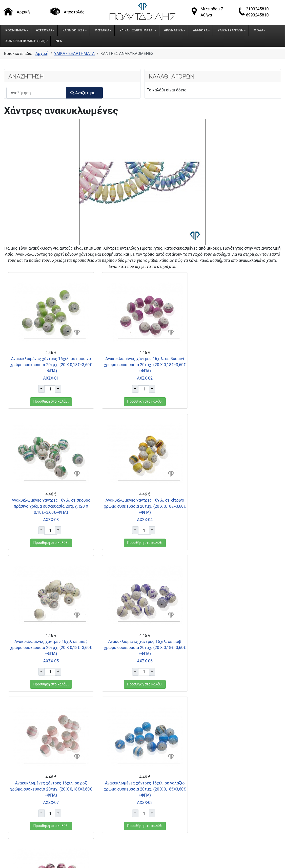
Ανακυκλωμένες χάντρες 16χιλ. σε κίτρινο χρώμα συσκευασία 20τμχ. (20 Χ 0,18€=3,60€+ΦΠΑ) (50, 506)
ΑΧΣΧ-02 (142, 378)
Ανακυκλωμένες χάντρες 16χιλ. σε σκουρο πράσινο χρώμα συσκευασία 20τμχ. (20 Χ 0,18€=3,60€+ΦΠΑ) (235, 365)
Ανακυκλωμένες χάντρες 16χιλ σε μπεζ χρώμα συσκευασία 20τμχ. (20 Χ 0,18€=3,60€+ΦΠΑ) (143, 506)
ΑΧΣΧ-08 (142, 661)
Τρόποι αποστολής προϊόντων (225, 778)
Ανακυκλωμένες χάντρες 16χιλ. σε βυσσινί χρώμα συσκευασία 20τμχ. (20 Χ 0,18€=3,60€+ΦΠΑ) (142, 365)
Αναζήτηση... (84, 93)
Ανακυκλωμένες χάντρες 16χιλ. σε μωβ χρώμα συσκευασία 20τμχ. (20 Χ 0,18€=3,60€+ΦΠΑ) (235, 506)
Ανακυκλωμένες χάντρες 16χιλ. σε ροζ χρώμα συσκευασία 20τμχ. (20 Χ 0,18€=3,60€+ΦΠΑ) (50, 648)
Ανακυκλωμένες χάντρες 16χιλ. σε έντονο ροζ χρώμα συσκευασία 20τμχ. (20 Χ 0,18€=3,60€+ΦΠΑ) (235, 648)
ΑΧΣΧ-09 (235, 661)
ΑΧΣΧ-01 (50, 378)
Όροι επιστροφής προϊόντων (224, 785)
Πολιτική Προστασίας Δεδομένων (229, 791)
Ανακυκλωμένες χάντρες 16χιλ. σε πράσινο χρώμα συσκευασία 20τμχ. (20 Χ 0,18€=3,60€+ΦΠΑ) (50, 365)
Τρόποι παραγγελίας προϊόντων (227, 772)
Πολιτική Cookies (214, 797)
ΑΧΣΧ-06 (235, 520)
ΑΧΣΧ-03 (235, 378)
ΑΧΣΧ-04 (50, 520)
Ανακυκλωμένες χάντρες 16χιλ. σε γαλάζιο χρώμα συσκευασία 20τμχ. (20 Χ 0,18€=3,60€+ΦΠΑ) (143, 648)
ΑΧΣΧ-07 (50, 661)
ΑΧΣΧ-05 (142, 520)
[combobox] (36, 93)
